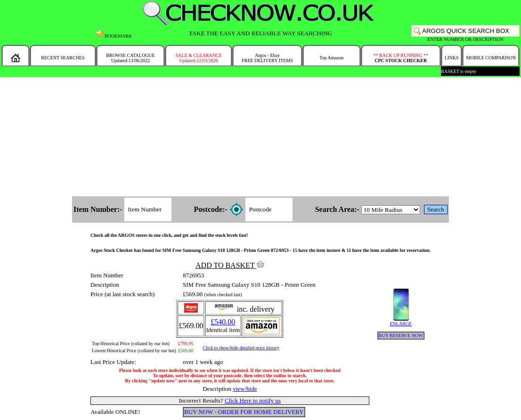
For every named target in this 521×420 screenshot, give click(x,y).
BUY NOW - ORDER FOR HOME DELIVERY (244, 412)
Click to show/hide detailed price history (241, 348)
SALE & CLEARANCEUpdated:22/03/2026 (199, 58)
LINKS (452, 58)
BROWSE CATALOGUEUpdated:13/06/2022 (130, 58)
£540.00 (223, 322)
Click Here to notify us (253, 400)
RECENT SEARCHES (63, 58)
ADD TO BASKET (230, 265)
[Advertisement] (261, 137)
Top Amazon (331, 58)
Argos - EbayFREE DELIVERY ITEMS (267, 58)
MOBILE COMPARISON (491, 58)
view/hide (245, 389)
